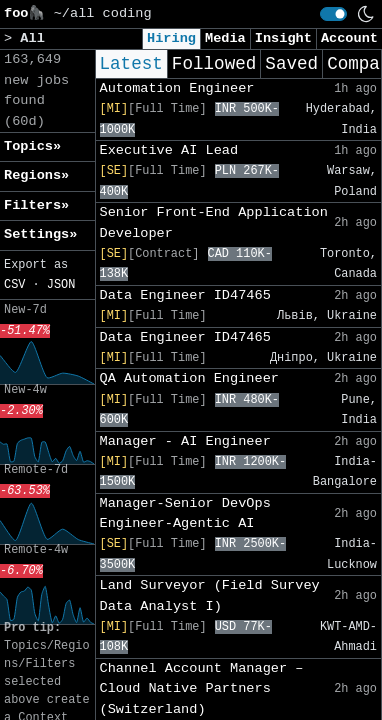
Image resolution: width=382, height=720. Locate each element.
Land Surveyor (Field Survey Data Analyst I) (210, 595)
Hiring (171, 38)
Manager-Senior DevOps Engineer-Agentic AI (185, 513)
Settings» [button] (40, 234)
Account (349, 38)
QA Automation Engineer (189, 378)
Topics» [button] (32, 146)
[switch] (333, 14)
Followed (214, 64)
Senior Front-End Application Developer (214, 222)
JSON (61, 285)
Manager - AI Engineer (185, 441)
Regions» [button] (36, 175)
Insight (283, 38)
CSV (14, 285)
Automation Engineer (177, 88)
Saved (291, 64)
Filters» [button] (36, 205)
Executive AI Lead (169, 150)
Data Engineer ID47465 (185, 295)
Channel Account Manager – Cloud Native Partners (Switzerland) (202, 689)
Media (225, 38)
